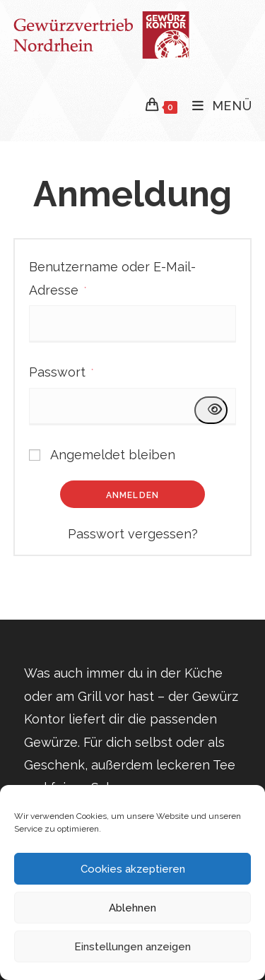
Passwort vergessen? (133, 534)
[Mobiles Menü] (217, 106)
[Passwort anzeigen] (211, 410)
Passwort (61, 370)
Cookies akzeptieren (133, 869)
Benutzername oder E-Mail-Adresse (112, 278)
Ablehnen (132, 908)
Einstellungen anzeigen (132, 947)
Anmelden (133, 495)
